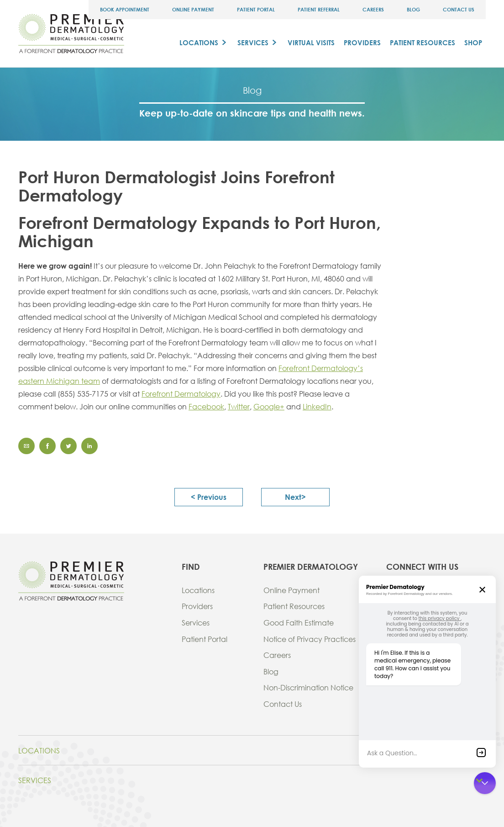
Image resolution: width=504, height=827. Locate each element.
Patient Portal (256, 9)
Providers (362, 42)
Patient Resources (423, 42)
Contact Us (459, 9)
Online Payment (193, 9)
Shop (473, 42)
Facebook (206, 406)
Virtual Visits (311, 42)
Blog (413, 9)
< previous (209, 497)
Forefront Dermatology (181, 394)
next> (295, 497)
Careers (373, 9)
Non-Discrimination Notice (308, 687)
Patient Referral (319, 9)
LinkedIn (317, 406)
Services (253, 42)
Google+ (269, 406)
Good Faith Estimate (299, 623)
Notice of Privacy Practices (310, 639)
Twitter (239, 406)
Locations (199, 42)
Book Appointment (125, 9)
